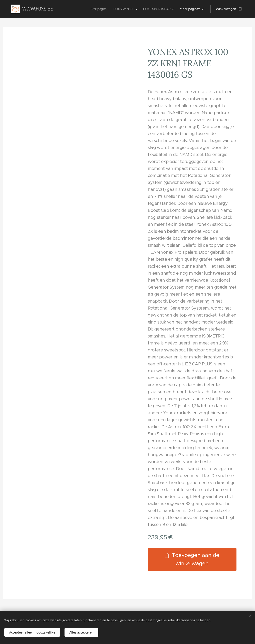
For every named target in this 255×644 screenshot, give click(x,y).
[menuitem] (96, 9)
